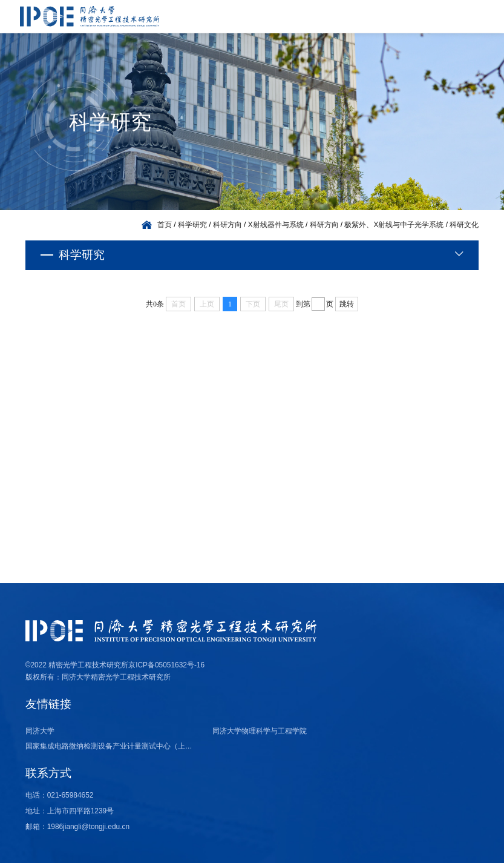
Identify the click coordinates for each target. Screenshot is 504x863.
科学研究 (192, 225)
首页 (165, 225)
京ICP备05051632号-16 (166, 665)
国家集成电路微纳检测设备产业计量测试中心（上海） (112, 746)
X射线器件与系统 (276, 225)
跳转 (347, 304)
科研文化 (464, 225)
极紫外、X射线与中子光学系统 (394, 225)
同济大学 (40, 731)
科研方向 (227, 225)
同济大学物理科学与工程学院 (260, 731)
